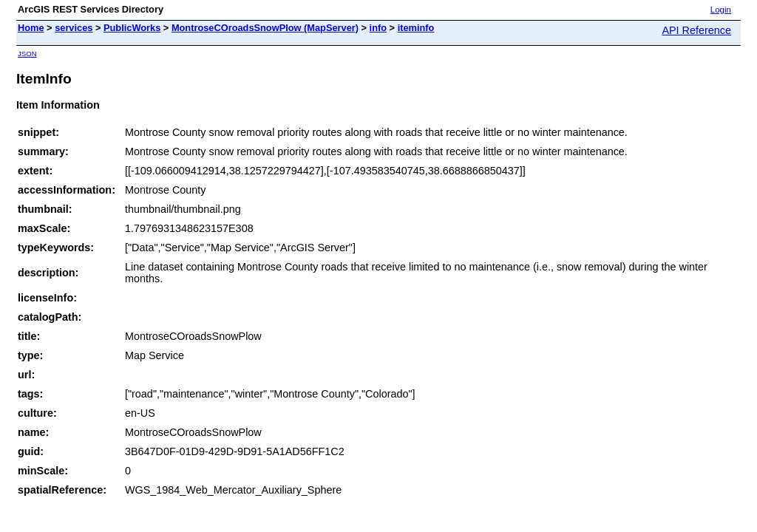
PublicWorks (132, 28)
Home (31, 28)
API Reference (696, 30)
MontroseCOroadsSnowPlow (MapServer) (265, 28)
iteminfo (416, 28)
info (378, 28)
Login (721, 10)
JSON (27, 54)
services (74, 28)
